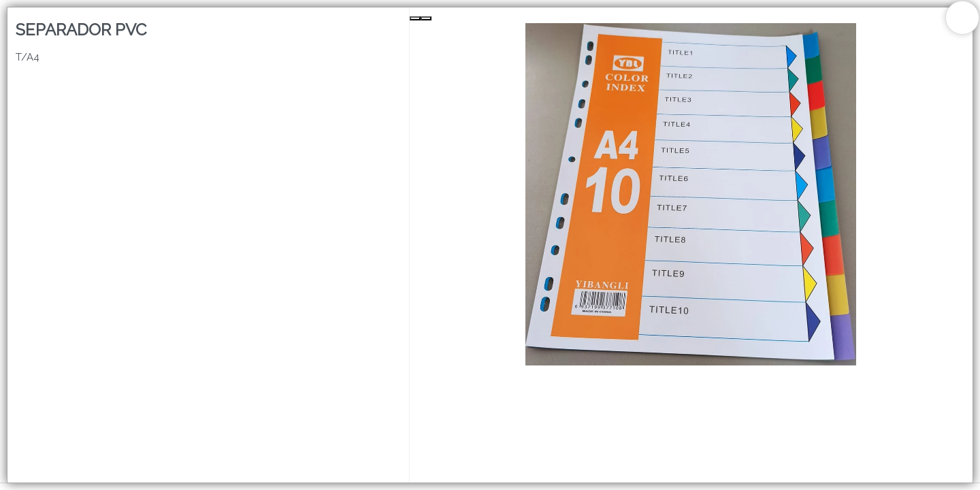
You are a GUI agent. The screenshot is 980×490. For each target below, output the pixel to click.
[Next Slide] (426, 18)
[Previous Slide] (415, 18)
